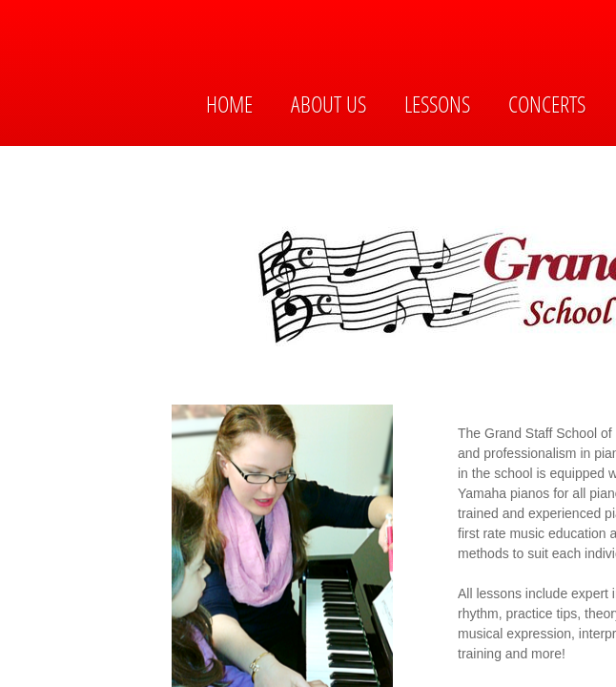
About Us (329, 104)
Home (229, 104)
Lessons (437, 104)
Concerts (547, 104)
